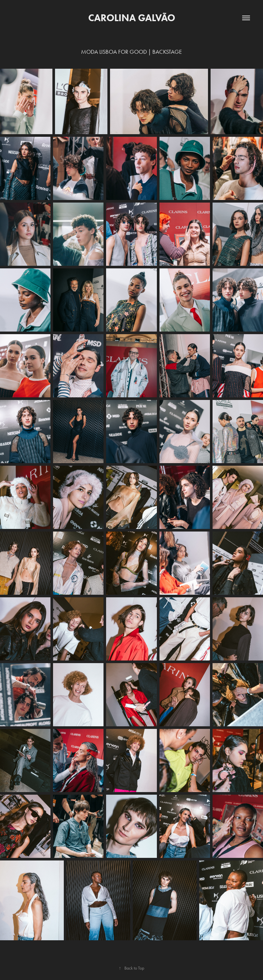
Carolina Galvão (132, 18)
